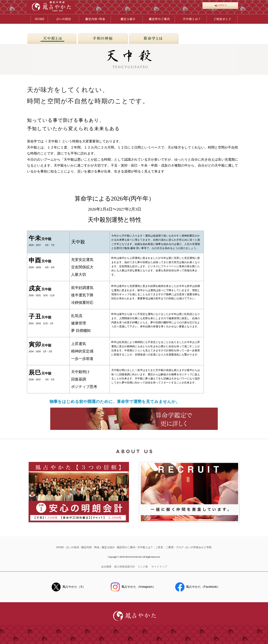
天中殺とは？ (145, 547)
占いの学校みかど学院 (199, 547)
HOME (60, 547)
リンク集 (143, 567)
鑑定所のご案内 (126, 547)
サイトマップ (159, 567)
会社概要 (106, 567)
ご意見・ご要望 (164, 547)
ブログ (180, 547)
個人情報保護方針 (125, 567)
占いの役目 (73, 547)
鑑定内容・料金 (90, 547)
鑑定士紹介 (108, 547)
